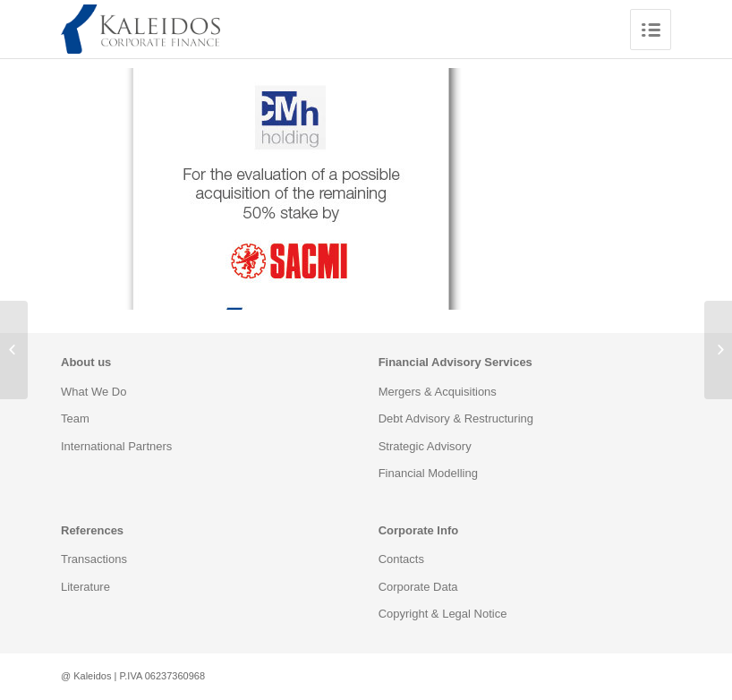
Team (75, 418)
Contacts (401, 559)
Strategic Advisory (425, 446)
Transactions (94, 559)
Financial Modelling (428, 473)
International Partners (116, 446)
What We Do (94, 392)
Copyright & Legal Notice (443, 614)
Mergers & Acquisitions (438, 392)
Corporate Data (418, 587)
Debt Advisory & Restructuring (456, 418)
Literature (85, 587)
